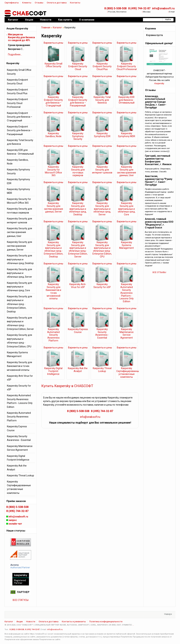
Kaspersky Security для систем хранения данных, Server (54, 207)
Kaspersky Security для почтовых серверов (78, 171)
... (133, 625)
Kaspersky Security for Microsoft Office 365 (53, 171)
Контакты (75, 3)
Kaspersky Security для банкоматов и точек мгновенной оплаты (53, 291)
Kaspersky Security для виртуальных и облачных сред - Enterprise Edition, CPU (102, 249)
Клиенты (27, 3)
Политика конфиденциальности (106, 622)
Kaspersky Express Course (78, 331)
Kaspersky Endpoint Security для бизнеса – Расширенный (78, 101)
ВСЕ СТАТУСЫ (21, 600)
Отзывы (39, 3)
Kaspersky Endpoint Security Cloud (78, 67)
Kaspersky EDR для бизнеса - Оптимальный (126, 100)
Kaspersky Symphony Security (78, 136)
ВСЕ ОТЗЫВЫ (159, 272)
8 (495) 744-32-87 (139, 8)
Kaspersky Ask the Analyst (78, 370)
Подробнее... (15, 54)
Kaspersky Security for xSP (102, 286)
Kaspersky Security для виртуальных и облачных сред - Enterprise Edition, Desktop (54, 249)
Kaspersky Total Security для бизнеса (102, 100)
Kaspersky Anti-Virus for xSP (78, 286)
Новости (31, 622)
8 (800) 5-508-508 (115, 8)
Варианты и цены (53, 43)
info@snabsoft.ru (163, 8)
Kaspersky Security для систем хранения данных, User (126, 171)
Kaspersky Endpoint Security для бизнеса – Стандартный (53, 101)
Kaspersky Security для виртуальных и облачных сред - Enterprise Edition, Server (78, 249)
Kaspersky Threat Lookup (102, 370)
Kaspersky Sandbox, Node (53, 135)
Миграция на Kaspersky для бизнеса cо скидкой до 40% (21, 37)
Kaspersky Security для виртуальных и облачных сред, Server (102, 209)
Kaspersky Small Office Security (54, 65)
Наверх (168, 614)
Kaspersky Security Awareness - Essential (102, 333)
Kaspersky (159, 83)
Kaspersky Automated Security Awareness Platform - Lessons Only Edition (127, 293)
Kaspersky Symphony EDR (102, 135)
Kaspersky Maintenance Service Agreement (127, 333)
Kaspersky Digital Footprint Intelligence (53, 371)
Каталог (57, 27)
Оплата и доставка (57, 3)
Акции (20, 622)
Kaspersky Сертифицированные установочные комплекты (126, 372)
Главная (46, 27)
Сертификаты (12, 3)
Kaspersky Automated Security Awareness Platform (53, 335)
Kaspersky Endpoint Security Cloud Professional (127, 67)
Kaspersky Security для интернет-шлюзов (102, 170)
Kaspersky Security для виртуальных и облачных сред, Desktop (78, 209)
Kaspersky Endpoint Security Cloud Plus (102, 67)
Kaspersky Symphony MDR (127, 135)
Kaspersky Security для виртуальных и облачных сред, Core (127, 209)
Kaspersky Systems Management (126, 245)
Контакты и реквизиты (74, 622)
